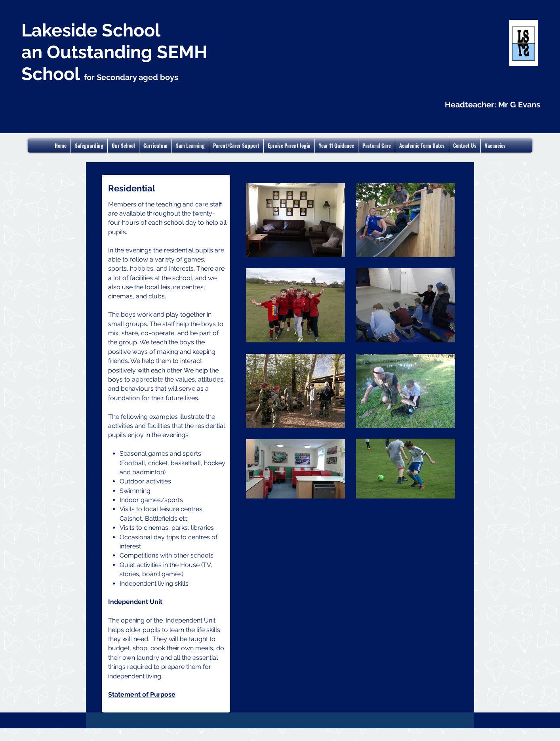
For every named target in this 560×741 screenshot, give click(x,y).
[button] (422, 146)
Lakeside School (91, 30)
